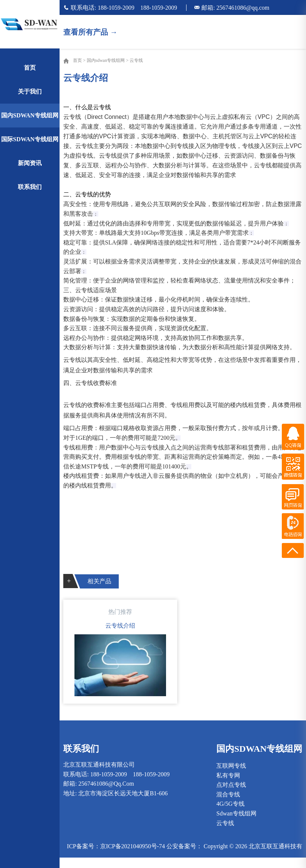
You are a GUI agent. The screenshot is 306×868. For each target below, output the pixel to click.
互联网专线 (231, 766)
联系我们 (30, 187)
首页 (30, 68)
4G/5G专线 (230, 804)
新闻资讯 (30, 163)
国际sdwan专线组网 (30, 139)
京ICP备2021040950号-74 (133, 846)
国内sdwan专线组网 (30, 115)
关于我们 (30, 91)
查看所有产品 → (90, 32)
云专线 (136, 60)
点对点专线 (231, 785)
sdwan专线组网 (236, 813)
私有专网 (228, 775)
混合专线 (228, 794)
